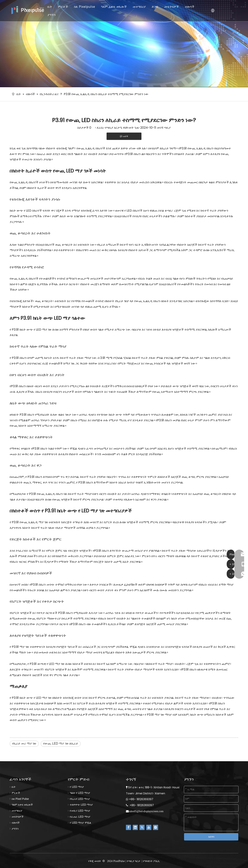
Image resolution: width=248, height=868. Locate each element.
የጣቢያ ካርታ (134, 861)
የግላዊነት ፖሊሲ (151, 861)
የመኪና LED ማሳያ (80, 811)
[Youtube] (149, 827)
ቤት (52, 7)
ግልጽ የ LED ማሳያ (80, 793)
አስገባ (211, 837)
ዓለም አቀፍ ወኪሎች (116, 7)
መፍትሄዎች (174, 7)
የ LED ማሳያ (77, 787)
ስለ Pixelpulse (87, 7)
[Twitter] (142, 827)
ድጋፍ (158, 7)
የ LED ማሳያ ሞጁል (80, 823)
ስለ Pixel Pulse (20, 799)
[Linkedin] (135, 827)
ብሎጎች (192, 7)
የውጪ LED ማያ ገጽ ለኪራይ (61, 743)
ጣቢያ (167, 128)
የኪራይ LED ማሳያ (80, 799)
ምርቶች (65, 7)
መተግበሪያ (142, 7)
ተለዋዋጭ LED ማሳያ (81, 805)
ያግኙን (54, 15)
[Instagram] (156, 827)
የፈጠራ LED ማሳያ (80, 817)
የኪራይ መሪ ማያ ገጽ (24, 743)
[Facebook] (128, 827)
